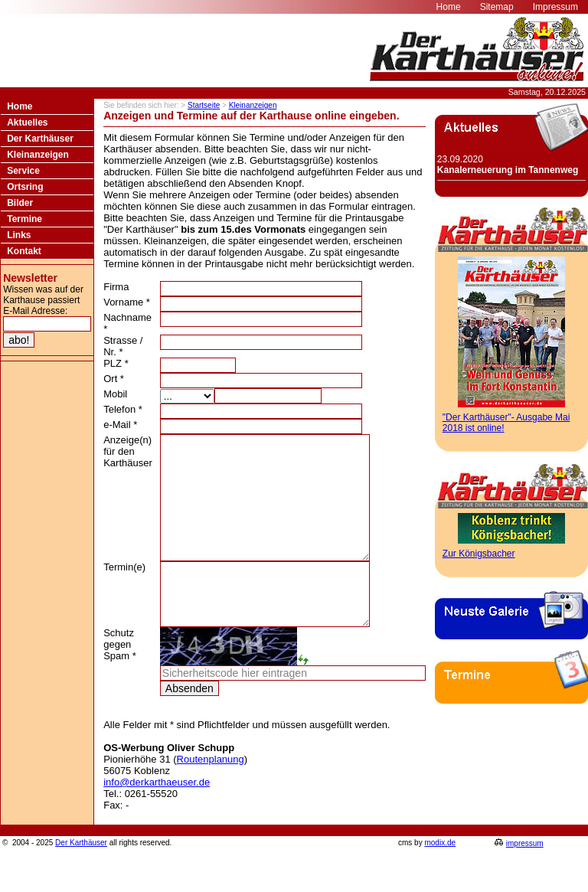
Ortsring (25, 187)
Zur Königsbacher (479, 554)
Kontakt (24, 251)
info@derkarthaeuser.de (157, 817)
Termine (24, 219)
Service (23, 171)
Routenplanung (211, 794)
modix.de (440, 877)
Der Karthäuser (40, 139)
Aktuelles (27, 123)
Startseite (204, 105)
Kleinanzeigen (38, 155)
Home (20, 106)
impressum (525, 878)
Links (19, 235)
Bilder (20, 203)
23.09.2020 (508, 165)
